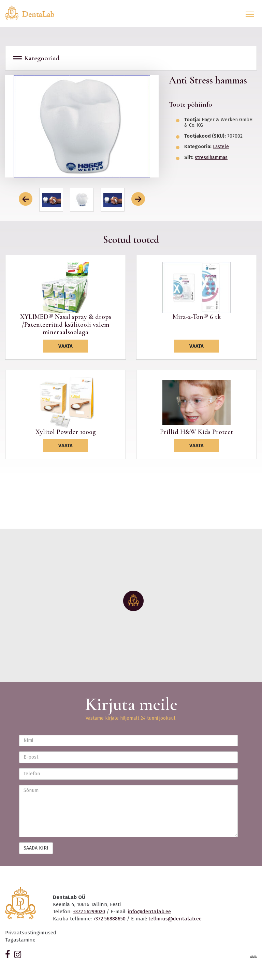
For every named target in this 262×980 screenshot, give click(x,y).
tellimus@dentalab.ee (175, 919)
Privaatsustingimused (31, 933)
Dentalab (34, 13)
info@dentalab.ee (149, 912)
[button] (26, 199)
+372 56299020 (89, 912)
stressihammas (211, 158)
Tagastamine (20, 940)
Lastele (221, 147)
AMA (253, 957)
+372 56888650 (109, 919)
